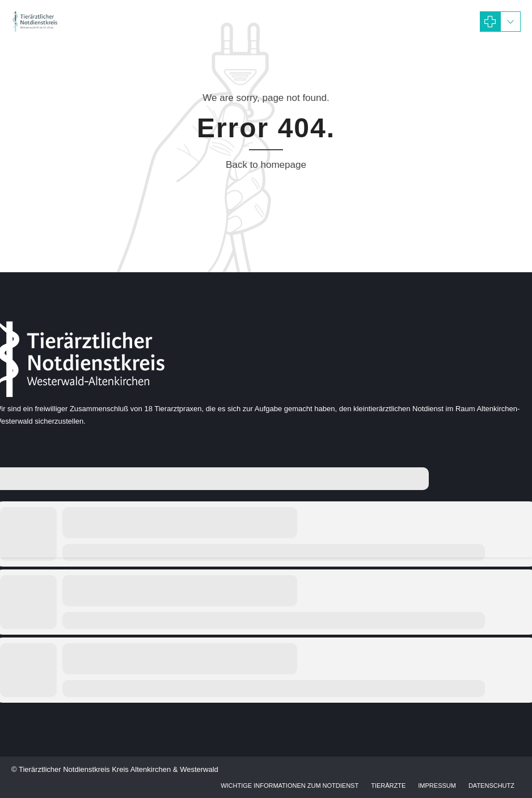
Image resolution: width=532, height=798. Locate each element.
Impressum (437, 786)
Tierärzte (388, 786)
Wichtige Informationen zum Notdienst (290, 786)
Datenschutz (491, 786)
